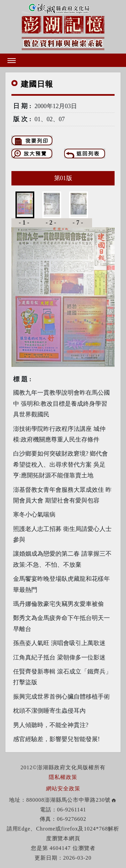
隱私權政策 (63, 777)
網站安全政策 (63, 788)
